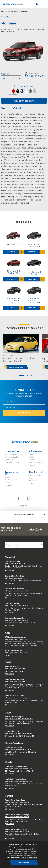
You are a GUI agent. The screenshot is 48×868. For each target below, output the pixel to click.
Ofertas (8, 482)
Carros (31, 460)
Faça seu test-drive (24, 101)
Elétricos (32, 457)
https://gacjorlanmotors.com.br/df (17, 639)
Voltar (8, 17)
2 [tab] (28, 375)
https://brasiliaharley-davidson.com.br (18, 749)
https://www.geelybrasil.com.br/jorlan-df (19, 719)
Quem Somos (10, 460)
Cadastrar (24, 413)
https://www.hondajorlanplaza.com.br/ (18, 768)
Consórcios (9, 485)
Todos (31, 454)
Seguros (32, 483)
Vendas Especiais (11, 480)
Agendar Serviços (36, 475)
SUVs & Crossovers (36, 462)
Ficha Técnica (15, 252)
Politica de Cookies (12, 457)
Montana (24, 11)
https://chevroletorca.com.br (15, 563)
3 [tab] (31, 375)
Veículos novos (13, 11)
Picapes (32, 465)
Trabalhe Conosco (12, 462)
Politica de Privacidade (13, 454)
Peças (31, 478)
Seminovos (9, 477)
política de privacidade (29, 858)
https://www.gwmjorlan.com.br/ (16, 669)
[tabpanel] (21, 352)
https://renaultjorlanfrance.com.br (17, 802)
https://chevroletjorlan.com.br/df (16, 591)
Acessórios (33, 480)
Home (3, 11)
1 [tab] (22, 375)
